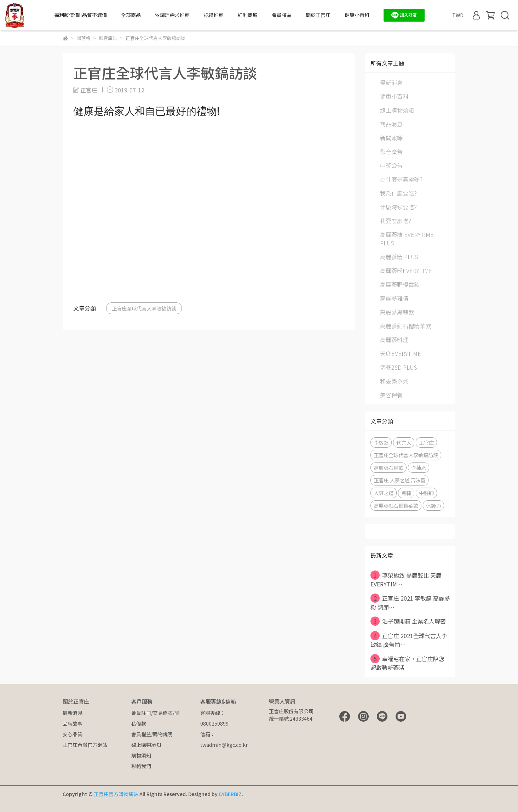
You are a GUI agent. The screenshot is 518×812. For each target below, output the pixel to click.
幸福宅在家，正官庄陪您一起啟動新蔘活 (410, 663)
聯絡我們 (141, 766)
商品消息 (391, 124)
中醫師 (426, 493)
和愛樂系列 (394, 381)
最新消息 (391, 83)
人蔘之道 (384, 493)
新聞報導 (391, 138)
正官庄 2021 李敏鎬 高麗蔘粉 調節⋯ (410, 602)
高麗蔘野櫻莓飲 (400, 284)
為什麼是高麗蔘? (401, 179)
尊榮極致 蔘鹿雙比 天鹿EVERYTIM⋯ (406, 579)
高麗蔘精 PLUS (399, 257)
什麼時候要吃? (398, 207)
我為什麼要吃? (398, 193)
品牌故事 (73, 723)
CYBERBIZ (230, 794)
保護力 (433, 506)
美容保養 (391, 395)
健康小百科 (357, 15)
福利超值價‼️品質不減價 (80, 15)
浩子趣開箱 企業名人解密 (408, 621)
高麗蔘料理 (394, 340)
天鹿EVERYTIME (401, 353)
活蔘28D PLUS (399, 367)
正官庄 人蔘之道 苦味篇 (399, 480)
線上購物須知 (397, 110)
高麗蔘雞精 (394, 298)
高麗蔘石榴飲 (388, 468)
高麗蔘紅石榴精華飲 (405, 326)
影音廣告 (391, 152)
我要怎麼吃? (396, 221)
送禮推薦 (214, 15)
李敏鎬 (381, 442)
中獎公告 (391, 165)
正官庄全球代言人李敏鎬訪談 (144, 308)
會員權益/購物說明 (152, 734)
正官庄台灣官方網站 (85, 745)
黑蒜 (406, 493)
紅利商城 (248, 15)
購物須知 (141, 755)
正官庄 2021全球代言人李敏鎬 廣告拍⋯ (409, 640)
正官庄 (426, 442)
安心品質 (73, 734)
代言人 (404, 442)
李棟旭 (419, 468)
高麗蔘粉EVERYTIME (406, 271)
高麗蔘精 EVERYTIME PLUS (407, 239)
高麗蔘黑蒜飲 (397, 312)
